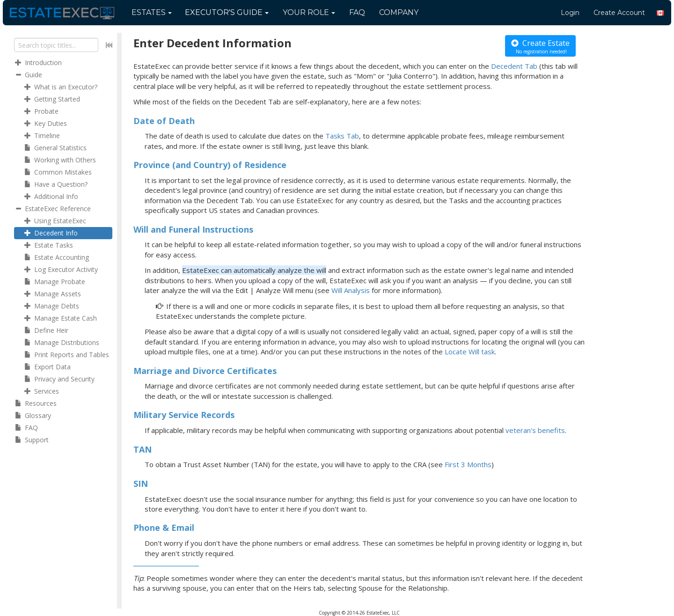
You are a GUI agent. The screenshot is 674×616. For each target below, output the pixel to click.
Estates (152, 12)
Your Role (309, 12)
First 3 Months (468, 464)
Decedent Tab (514, 66)
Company (399, 12)
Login (570, 13)
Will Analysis (351, 290)
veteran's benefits (535, 430)
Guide (227, 12)
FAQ (357, 12)
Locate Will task (470, 352)
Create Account (619, 13)
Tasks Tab (342, 136)
